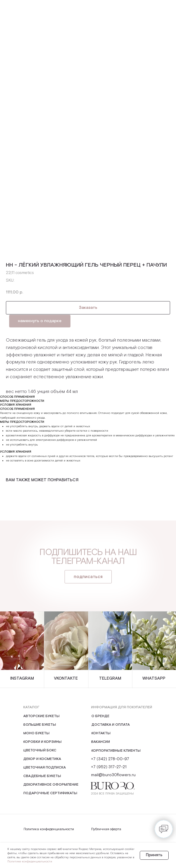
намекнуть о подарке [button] (40, 321)
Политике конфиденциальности (30, 862)
